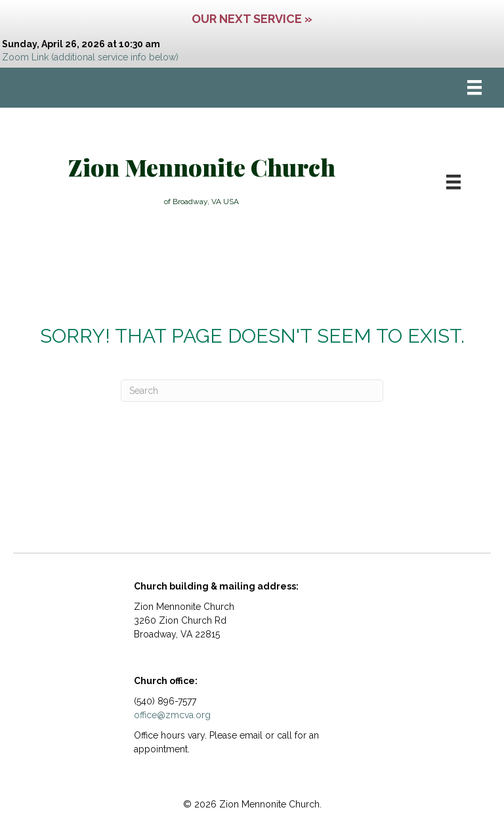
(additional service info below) (115, 57)
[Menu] (474, 87)
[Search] (252, 391)
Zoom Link (25, 57)
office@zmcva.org (172, 715)
